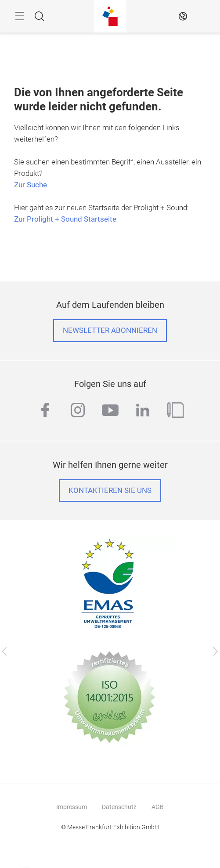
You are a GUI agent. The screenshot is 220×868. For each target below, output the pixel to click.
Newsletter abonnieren (110, 330)
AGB (158, 807)
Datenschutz (119, 807)
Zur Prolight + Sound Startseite (65, 219)
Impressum (72, 807)
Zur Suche (31, 185)
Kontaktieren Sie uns (110, 491)
